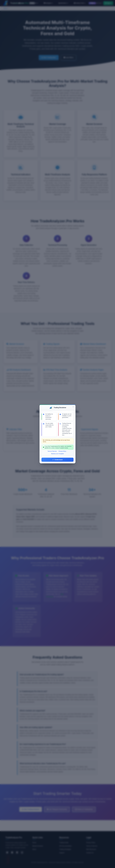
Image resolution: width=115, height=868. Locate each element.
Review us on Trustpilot (57, 454)
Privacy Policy (62, 451)
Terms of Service (52, 451)
